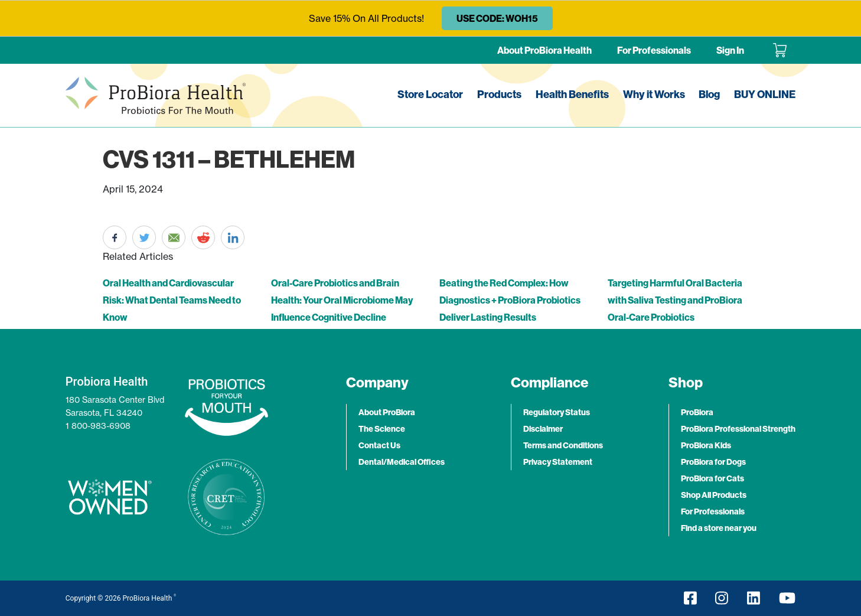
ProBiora (697, 412)
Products (499, 94)
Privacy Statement (558, 462)
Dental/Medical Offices (402, 462)
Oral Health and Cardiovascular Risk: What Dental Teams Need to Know (172, 300)
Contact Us (379, 445)
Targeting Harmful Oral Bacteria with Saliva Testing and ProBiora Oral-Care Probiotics (675, 300)
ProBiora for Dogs (713, 462)
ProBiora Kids (706, 445)
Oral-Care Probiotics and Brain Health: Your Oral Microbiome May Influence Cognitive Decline (342, 300)
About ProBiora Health (544, 50)
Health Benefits (572, 94)
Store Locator (430, 94)
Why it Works (654, 94)
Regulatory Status (557, 412)
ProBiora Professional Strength (738, 429)
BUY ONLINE (765, 94)
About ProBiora (387, 412)
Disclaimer (543, 429)
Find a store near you (719, 528)
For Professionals (654, 50)
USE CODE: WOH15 (497, 18)
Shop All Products (714, 495)
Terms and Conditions (563, 445)
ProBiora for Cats (712, 478)
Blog (709, 94)
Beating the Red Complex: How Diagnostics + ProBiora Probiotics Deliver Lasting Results (510, 300)
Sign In (730, 50)
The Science (382, 429)
